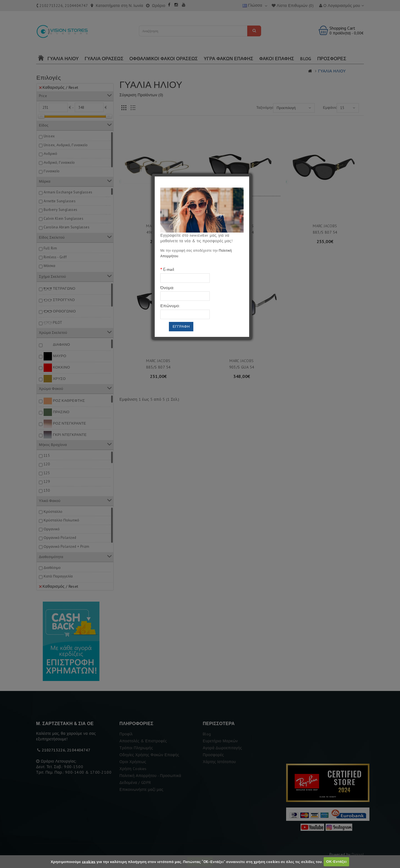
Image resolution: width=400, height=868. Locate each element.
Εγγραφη (181, 326)
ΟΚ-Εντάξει (336, 861)
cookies (89, 861)
